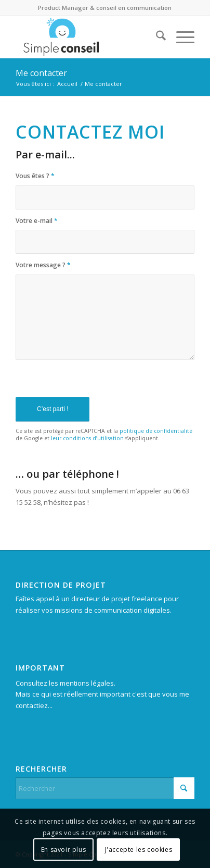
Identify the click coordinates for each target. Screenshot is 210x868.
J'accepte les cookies (139, 850)
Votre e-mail (37, 221)
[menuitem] (156, 37)
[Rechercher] (156, 37)
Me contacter (41, 73)
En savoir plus (63, 850)
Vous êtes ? (35, 176)
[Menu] (180, 37)
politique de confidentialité (156, 431)
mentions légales (87, 683)
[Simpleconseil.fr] (87, 37)
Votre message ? (43, 265)
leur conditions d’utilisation (87, 438)
